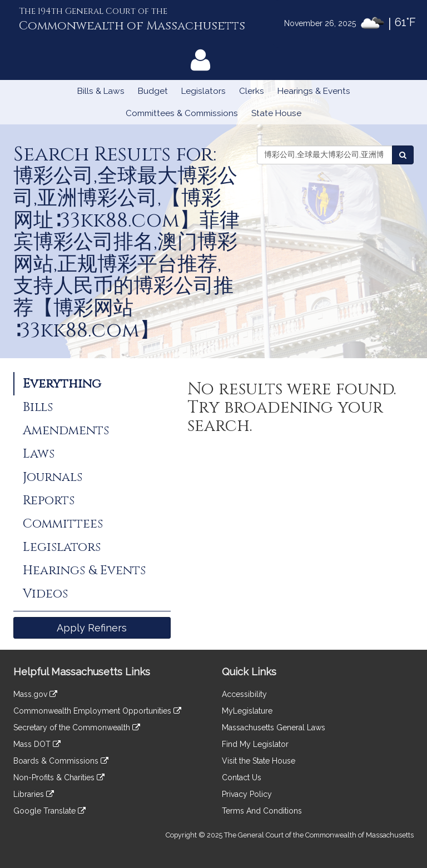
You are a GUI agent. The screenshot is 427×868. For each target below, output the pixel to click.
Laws (39, 454)
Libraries (34, 794)
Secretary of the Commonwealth (77, 727)
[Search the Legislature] (403, 155)
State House (276, 113)
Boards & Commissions (61, 761)
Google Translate (49, 811)
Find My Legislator (255, 744)
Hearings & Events (314, 91)
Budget (153, 91)
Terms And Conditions (262, 811)
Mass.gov (35, 694)
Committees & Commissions (182, 113)
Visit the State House (259, 761)
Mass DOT (37, 744)
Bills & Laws (101, 91)
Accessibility (244, 694)
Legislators (203, 91)
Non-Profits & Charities (59, 777)
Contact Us (242, 777)
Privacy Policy (247, 794)
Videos (45, 594)
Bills (38, 407)
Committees (63, 524)
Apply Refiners (92, 628)
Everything (62, 384)
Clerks (252, 91)
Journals (53, 477)
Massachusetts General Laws (274, 727)
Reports (49, 500)
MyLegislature (247, 711)
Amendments (66, 430)
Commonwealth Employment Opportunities (97, 711)
